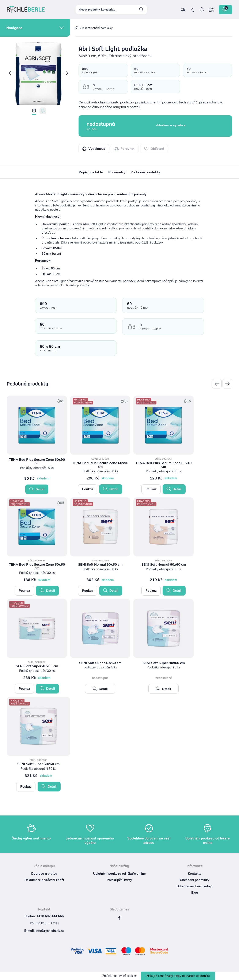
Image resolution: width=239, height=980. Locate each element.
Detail (37, 489)
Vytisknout (94, 149)
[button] (11, 74)
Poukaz (88, 489)
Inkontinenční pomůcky (97, 28)
